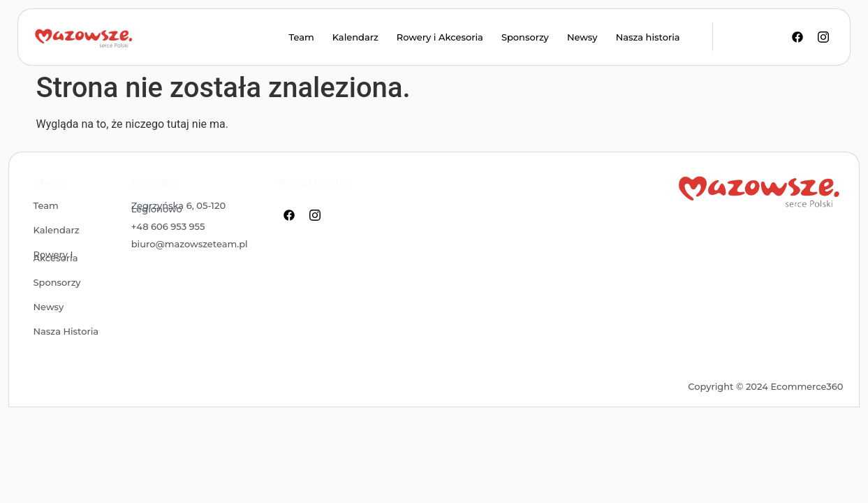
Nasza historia (648, 37)
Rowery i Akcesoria (440, 37)
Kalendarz (355, 37)
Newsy (582, 37)
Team (301, 37)
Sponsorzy (525, 37)
